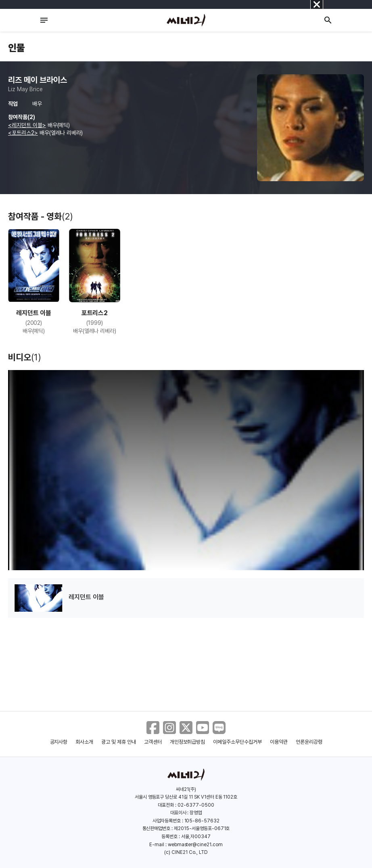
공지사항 (59, 742)
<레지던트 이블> (27, 125)
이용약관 (279, 742)
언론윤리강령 (309, 742)
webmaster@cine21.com (195, 845)
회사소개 (84, 742)
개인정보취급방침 (188, 742)
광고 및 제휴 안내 (119, 742)
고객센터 (153, 742)
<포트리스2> (23, 133)
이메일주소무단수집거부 (237, 742)
